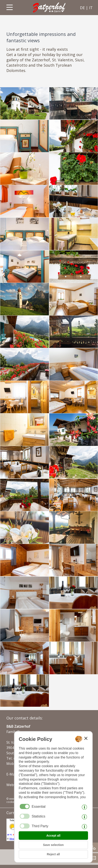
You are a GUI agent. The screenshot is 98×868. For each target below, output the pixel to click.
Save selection (53, 845)
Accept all (53, 836)
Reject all (53, 854)
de (82, 8)
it (91, 8)
